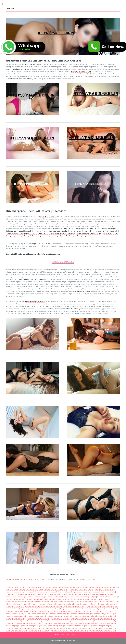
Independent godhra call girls (55, 606)
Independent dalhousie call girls (85, 621)
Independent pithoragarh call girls (60, 628)
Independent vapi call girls (79, 587)
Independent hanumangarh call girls (60, 616)
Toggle (4, 4)
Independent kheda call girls (80, 599)
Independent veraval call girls (39, 599)
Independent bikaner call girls (77, 626)
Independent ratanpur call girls (83, 628)
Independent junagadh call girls (59, 597)
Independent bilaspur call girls (39, 631)
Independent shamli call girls (64, 611)
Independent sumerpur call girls (75, 623)
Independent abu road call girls (85, 604)
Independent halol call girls (75, 606)
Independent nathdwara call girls (80, 594)
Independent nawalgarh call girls (85, 616)
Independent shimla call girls (57, 594)
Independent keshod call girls (60, 592)
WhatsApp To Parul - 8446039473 (63, 641)
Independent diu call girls (55, 602)
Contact (43, 579)
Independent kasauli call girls (84, 611)
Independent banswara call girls (82, 614)
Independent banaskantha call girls (56, 590)
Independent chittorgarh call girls (55, 626)
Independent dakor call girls (70, 609)
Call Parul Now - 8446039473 (63, 635)
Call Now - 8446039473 (63, 262)
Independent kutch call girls (60, 618)
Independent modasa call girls (82, 592)
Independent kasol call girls (43, 611)
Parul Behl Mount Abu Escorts (86, 579)
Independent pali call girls (50, 609)
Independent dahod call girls (60, 599)
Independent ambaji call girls (63, 604)
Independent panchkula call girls (62, 621)
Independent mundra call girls (81, 618)
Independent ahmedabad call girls (57, 587)
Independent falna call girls (54, 623)
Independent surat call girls (74, 602)
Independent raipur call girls (79, 631)
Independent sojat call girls (60, 631)
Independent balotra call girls (60, 614)
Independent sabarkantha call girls (81, 590)
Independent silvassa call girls (42, 604)
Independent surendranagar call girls (83, 597)
